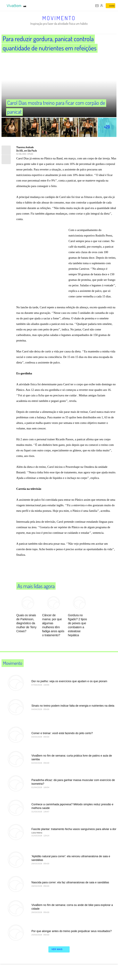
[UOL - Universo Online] (25, 6)
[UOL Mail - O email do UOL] (97, 6)
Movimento (59, 18)
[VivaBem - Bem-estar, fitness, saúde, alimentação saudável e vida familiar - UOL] (15, 6)
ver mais (59, 950)
